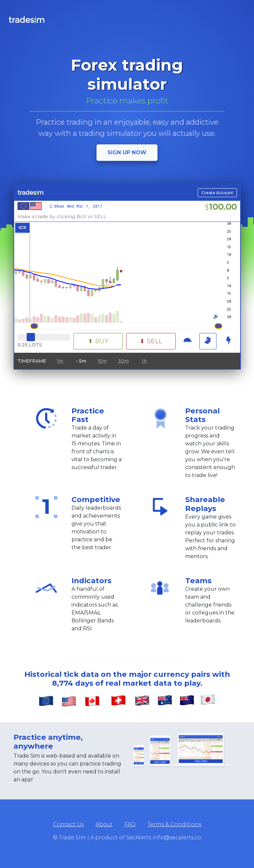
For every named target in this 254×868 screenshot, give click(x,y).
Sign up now (127, 152)
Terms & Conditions (174, 824)
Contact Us (68, 824)
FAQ (130, 824)
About (104, 824)
